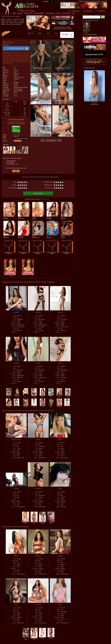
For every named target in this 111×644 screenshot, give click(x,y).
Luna (59, 404)
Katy (26, 394)
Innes (34, 404)
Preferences (95, 20)
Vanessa (17, 394)
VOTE (54, 34)
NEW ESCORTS (28, 13)
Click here (16, 135)
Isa (68, 404)
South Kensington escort (13, 163)
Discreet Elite (6, 44)
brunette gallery (10, 161)
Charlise (68, 394)
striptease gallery (11, 160)
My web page (18, 139)
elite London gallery (11, 159)
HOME (14, 13)
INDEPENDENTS (50, 13)
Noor (42, 404)
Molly (42, 394)
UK (52, 1)
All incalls (44, 280)
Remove (86, 32)
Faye (59, 394)
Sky (51, 404)
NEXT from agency (51, 140)
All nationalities (51, 280)
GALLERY (20, 13)
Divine (9, 394)
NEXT (46, 34)
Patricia (26, 404)
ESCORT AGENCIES (39, 13)
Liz (17, 404)
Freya (9, 404)
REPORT (38, 34)
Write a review (38, 192)
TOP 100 (58, 13)
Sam (51, 394)
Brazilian (16, 85)
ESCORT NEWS (66, 13)
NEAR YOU (28, 34)
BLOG (73, 13)
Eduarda (34, 394)
